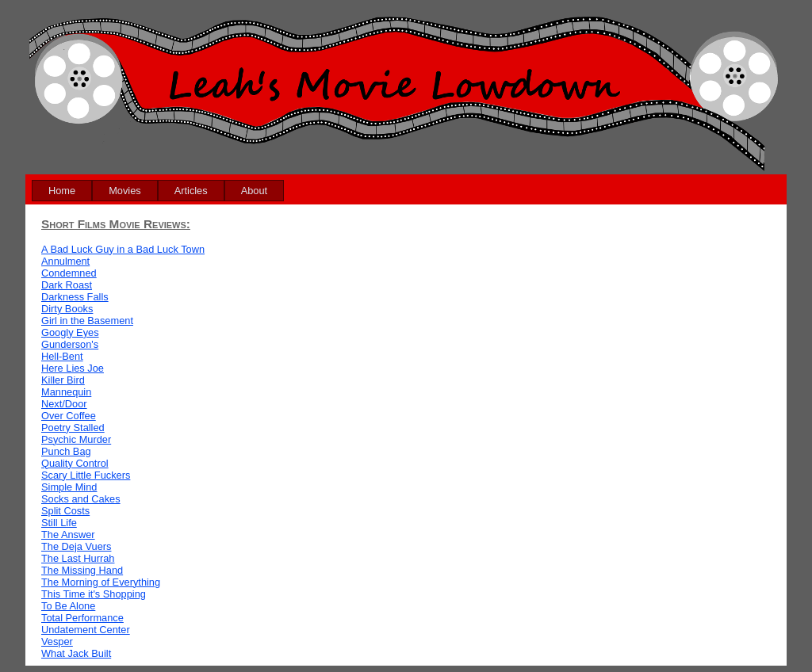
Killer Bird (63, 380)
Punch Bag (66, 451)
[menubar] (158, 191)
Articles (191, 191)
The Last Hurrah (78, 558)
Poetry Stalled (73, 428)
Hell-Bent (62, 356)
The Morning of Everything (101, 582)
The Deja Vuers (76, 546)
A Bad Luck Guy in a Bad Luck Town (123, 249)
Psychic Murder (76, 439)
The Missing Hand (82, 570)
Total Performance (82, 618)
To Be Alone (68, 606)
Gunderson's (70, 344)
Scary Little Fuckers (86, 475)
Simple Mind (69, 487)
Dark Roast (67, 285)
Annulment (65, 261)
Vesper (57, 641)
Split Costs (65, 511)
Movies (125, 191)
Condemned (69, 273)
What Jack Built (76, 653)
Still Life (59, 523)
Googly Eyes (70, 332)
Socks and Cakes (81, 499)
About (254, 191)
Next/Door (64, 404)
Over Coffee (69, 416)
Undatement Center (86, 630)
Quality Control (75, 463)
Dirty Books (67, 309)
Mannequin (66, 392)
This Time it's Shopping (94, 594)
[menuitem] (62, 191)
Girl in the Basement (87, 321)
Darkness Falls (75, 297)
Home (62, 191)
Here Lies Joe (73, 368)
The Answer (68, 535)
